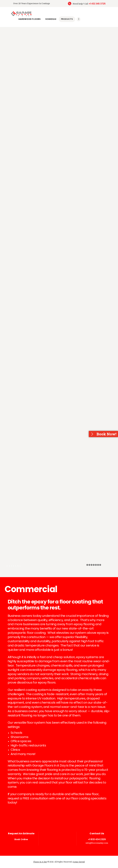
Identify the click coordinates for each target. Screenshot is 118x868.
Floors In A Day (40, 862)
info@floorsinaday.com (97, 843)
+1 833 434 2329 (97, 839)
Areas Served (79, 862)
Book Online (21, 839)
